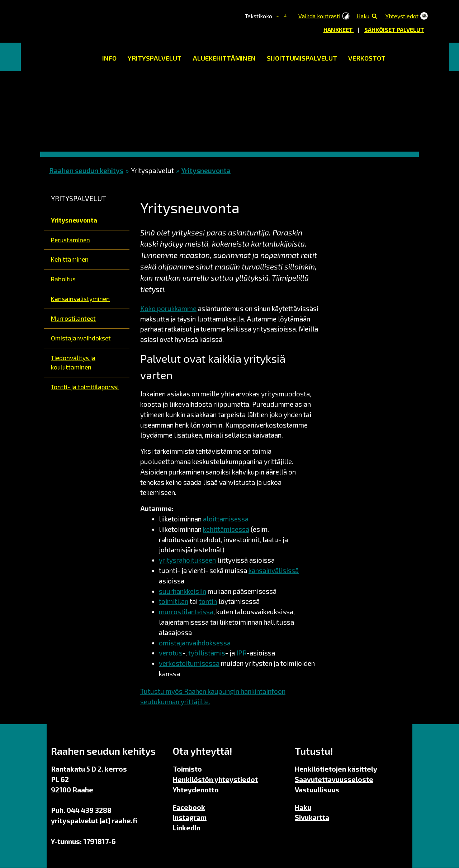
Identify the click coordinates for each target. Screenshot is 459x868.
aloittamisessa (226, 519)
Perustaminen (70, 240)
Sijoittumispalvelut (302, 58)
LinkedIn (187, 828)
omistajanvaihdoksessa (195, 643)
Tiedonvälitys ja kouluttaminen (73, 362)
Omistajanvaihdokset (81, 338)
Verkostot (367, 58)
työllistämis (207, 653)
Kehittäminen (70, 259)
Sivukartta (312, 817)
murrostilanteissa (186, 612)
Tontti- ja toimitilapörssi (85, 387)
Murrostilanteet (73, 318)
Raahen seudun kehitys (86, 170)
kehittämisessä (226, 529)
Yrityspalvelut (155, 58)
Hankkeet (339, 30)
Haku (363, 16)
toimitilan (174, 601)
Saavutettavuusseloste (334, 779)
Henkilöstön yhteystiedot (215, 779)
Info (109, 58)
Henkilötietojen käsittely (336, 769)
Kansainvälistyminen (80, 299)
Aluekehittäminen (224, 58)
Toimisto (187, 769)
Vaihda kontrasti (319, 16)
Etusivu (65, 57)
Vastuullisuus (317, 790)
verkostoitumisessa (189, 663)
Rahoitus (63, 279)
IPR (242, 653)
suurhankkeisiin (183, 591)
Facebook (189, 807)
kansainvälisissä (274, 570)
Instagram (190, 817)
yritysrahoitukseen (187, 560)
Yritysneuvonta (206, 170)
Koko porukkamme (168, 308)
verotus (171, 653)
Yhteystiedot (402, 16)
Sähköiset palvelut (394, 30)
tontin (208, 601)
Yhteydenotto (196, 790)
